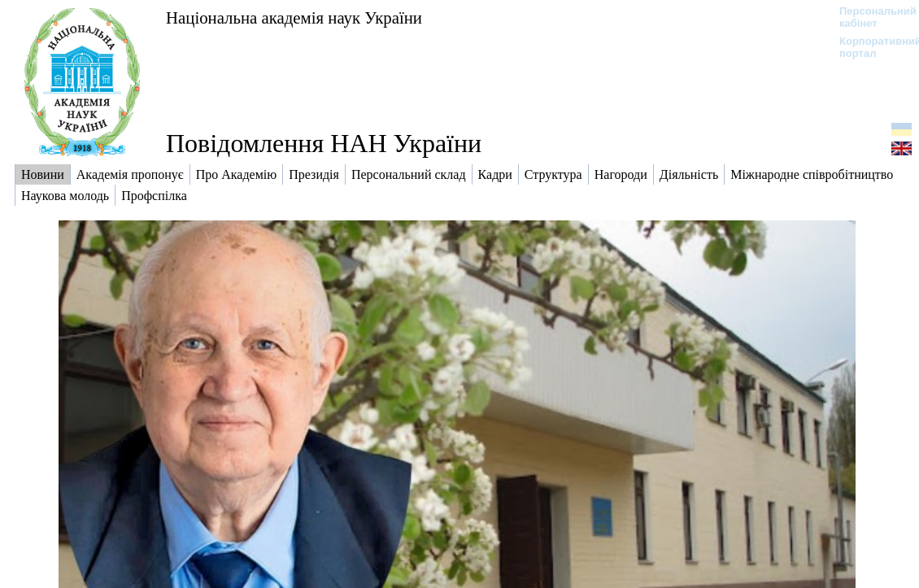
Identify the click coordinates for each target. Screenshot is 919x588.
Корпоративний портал (870, 47)
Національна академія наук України (294, 17)
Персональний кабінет (870, 17)
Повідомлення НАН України (324, 143)
